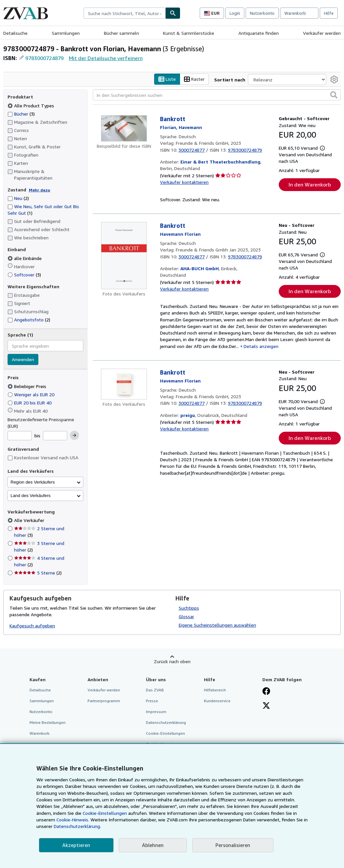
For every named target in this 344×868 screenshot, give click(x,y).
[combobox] (124, 13)
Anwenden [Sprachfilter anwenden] (23, 360)
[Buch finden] (173, 13)
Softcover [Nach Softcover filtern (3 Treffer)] (24, 275)
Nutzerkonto (262, 13)
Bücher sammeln (121, 33)
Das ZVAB (155, 690)
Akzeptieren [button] (76, 845)
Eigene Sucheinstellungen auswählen (217, 625)
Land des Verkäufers (30, 496)
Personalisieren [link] (233, 845)
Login (235, 13)
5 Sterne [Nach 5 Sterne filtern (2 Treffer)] (38, 573)
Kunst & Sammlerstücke (189, 33)
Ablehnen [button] (153, 845)
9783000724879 (44, 58)
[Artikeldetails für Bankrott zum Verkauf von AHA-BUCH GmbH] (124, 256)
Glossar (186, 616)
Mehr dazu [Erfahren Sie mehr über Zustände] (40, 190)
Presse (152, 701)
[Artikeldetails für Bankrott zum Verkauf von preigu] (124, 384)
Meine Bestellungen (48, 723)
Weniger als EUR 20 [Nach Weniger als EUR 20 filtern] (32, 394)
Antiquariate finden (259, 33)
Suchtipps (189, 608)
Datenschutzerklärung (166, 723)
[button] (334, 95)
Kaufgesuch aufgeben (32, 626)
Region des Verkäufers (33, 482)
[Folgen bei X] (266, 706)
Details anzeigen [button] (261, 346)
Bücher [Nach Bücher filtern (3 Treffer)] (21, 114)
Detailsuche (15, 33)
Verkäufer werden (322, 33)
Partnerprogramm (104, 701)
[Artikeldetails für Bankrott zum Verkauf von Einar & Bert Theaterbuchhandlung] (124, 129)
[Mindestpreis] (20, 436)
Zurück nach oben (172, 661)
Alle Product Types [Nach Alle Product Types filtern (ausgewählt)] (31, 106)
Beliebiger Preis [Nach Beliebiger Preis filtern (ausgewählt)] (28, 386)
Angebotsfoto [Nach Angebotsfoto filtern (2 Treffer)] (29, 320)
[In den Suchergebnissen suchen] (217, 95)
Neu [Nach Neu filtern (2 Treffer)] (18, 198)
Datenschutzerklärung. (77, 826)
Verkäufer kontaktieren (184, 182)
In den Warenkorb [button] (310, 185)
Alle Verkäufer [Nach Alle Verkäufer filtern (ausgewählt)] (30, 521)
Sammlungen (66, 33)
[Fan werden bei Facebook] (266, 692)
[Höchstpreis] (55, 436)
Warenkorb (40, 734)
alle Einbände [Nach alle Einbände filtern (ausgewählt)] (25, 258)
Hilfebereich (215, 690)
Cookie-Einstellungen (105, 813)
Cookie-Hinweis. (73, 820)
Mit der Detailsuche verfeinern (106, 58)
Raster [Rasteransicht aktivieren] (194, 79)
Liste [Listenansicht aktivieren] (167, 79)
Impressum (156, 712)
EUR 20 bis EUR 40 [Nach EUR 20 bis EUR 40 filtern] (30, 403)
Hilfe (329, 13)
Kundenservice (217, 701)
